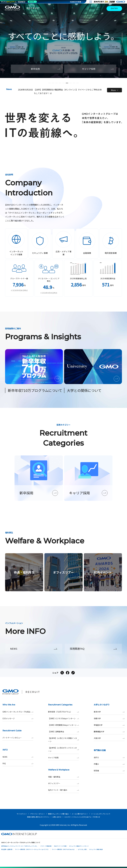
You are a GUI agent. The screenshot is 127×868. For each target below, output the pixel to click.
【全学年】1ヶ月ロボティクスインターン (63, 749)
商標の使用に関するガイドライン (38, 817)
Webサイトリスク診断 (60, 846)
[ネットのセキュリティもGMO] (19, 2)
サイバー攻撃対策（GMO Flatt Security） (64, 849)
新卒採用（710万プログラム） (63, 712)
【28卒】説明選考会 (63, 732)
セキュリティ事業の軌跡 (96, 849)
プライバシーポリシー (38, 814)
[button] (50, 83)
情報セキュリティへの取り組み (58, 814)
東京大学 (109, 712)
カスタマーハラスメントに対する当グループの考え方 (82, 817)
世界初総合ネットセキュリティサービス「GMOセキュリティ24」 (19, 846)
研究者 (109, 771)
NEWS (18, 757)
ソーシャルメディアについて (101, 814)
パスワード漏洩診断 (46, 846)
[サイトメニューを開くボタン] (123, 14)
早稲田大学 (109, 725)
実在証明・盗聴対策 (7, 849)
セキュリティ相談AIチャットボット (79, 846)
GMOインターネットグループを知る (18, 712)
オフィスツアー (63, 783)
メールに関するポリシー (80, 814)
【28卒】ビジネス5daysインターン (63, 718)
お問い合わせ (57, 817)
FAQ (18, 763)
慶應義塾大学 (109, 732)
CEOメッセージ (18, 718)
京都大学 (109, 718)
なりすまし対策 (82, 849)
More (115, 90)
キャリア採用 (63, 758)
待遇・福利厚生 (63, 777)
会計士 (109, 757)
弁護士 (109, 764)
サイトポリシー (22, 814)
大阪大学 (109, 738)
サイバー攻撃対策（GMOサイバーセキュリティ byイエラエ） (32, 849)
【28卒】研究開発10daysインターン (63, 725)
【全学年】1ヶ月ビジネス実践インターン (63, 740)
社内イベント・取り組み (63, 790)
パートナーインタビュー (18, 738)
